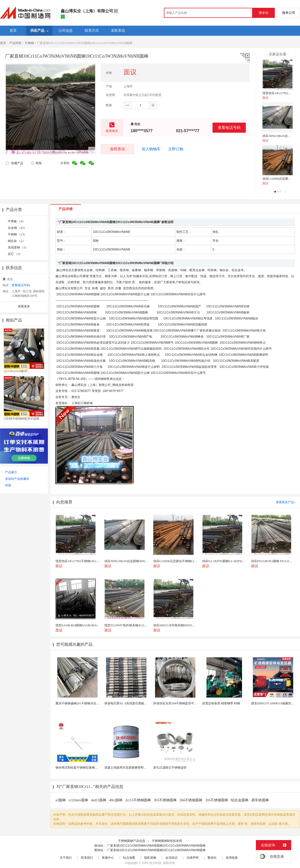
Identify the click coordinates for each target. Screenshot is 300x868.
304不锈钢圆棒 (191, 800)
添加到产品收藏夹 (17, 479)
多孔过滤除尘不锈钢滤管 (170, 768)
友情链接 (232, 858)
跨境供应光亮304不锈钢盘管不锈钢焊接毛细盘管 (186, 703)
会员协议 (171, 858)
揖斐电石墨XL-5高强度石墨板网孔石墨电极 (133, 703)
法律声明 (193, 858)
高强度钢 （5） (18, 247)
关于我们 (66, 858)
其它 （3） (15, 254)
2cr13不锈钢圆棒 (138, 800)
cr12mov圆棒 (78, 800)
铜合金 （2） (17, 241)
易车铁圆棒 (260, 800)
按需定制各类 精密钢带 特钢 (221, 703)
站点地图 (129, 858)
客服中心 (108, 858)
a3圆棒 (61, 800)
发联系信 (117, 149)
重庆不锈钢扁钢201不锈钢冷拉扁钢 (79, 703)
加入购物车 (151, 149)
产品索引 (11, 472)
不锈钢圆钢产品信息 (132, 841)
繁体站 (212, 858)
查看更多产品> (286, 502)
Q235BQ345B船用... (17, 371)
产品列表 (15, 43)
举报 (36, 163)
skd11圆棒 (99, 800)
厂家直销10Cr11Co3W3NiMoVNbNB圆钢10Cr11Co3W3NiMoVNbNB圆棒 (156, 846)
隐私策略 (150, 858)
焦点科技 (155, 863)
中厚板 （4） (17, 221)
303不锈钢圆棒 (165, 800)
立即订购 (176, 149)
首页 (3, 43)
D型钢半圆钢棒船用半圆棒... (23, 419)
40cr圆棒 (116, 800)
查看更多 (24, 306)
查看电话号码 (229, 128)
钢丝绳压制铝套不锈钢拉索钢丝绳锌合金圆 (84, 768)
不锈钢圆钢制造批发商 (167, 841)
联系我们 (87, 858)
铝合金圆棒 (240, 800)
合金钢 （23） (17, 228)
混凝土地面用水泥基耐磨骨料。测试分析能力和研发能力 (142, 768)
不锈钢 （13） (17, 234)
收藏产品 (14, 163)
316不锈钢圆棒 (217, 800)
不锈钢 (29, 43)
